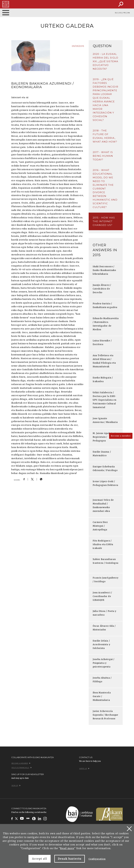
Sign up (16, 785)
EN (129, 13)
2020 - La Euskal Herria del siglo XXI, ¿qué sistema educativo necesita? (105, 61)
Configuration (97, 859)
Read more (67, 848)
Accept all (40, 859)
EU (116, 13)
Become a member (121, 436)
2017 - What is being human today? (103, 156)
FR (124, 13)
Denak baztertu (70, 859)
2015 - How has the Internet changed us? (104, 221)
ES (120, 13)
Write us (84, 768)
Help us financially (22, 768)
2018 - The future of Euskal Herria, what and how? (105, 136)
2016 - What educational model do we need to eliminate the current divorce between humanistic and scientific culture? (105, 189)
